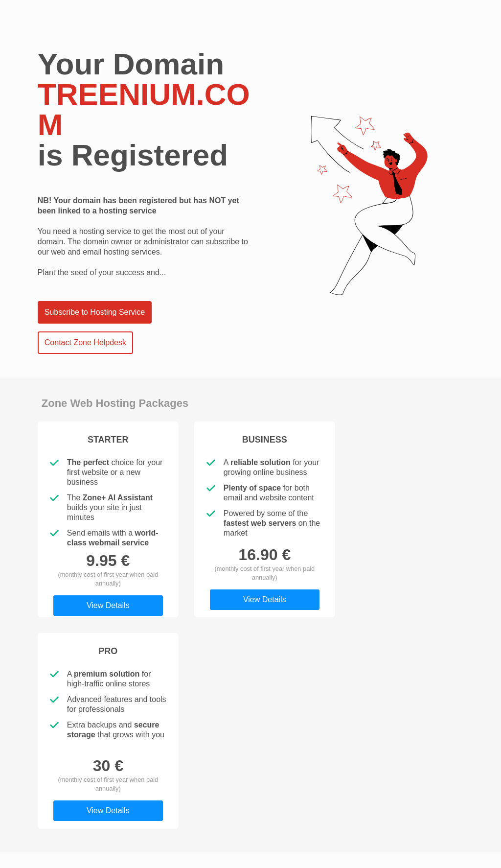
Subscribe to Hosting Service (95, 312)
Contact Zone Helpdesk (85, 342)
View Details (108, 605)
